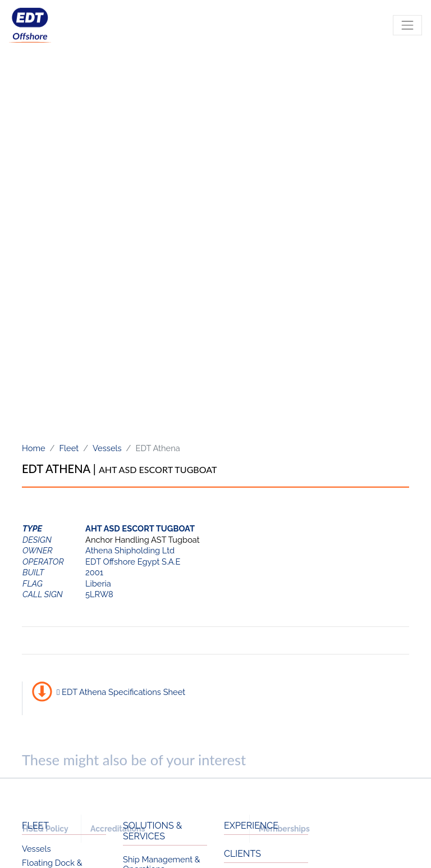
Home (34, 448)
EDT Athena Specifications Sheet (121, 692)
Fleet (69, 448)
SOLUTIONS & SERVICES (153, 831)
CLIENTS (242, 854)
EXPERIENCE (251, 826)
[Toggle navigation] (407, 30)
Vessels (107, 448)
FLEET (35, 826)
